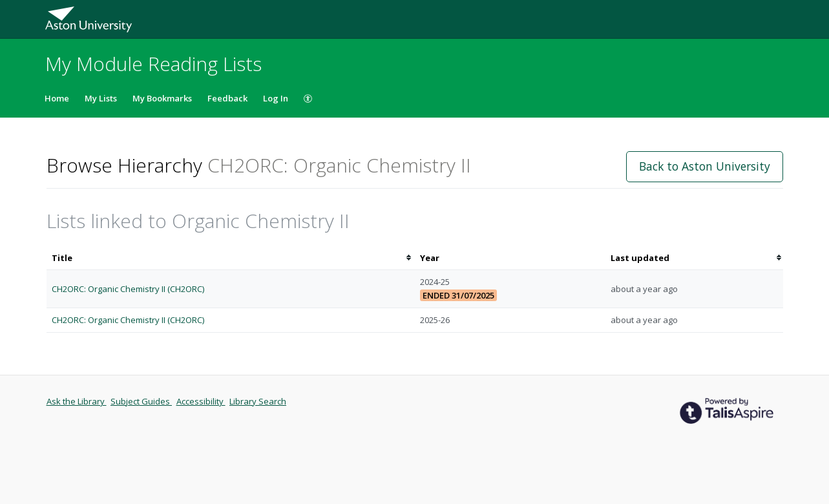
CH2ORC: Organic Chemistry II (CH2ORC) (128, 289)
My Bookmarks (162, 98)
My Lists (101, 98)
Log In (276, 98)
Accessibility (201, 401)
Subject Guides (141, 401)
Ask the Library (77, 401)
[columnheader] (231, 258)
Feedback (227, 98)
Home (57, 98)
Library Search (258, 401)
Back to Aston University (705, 166)
